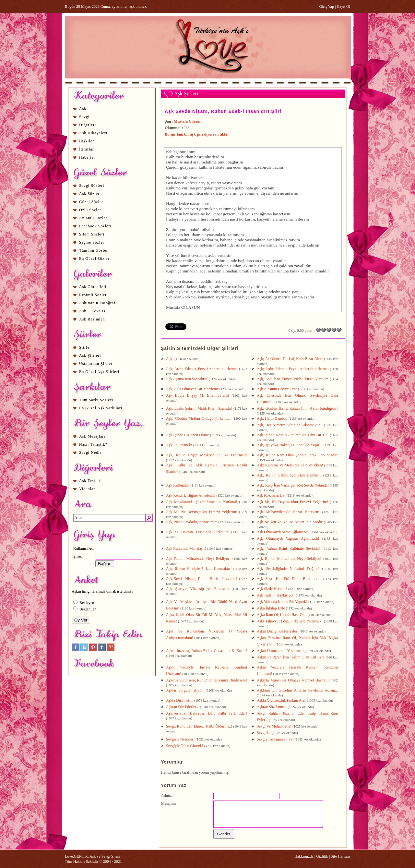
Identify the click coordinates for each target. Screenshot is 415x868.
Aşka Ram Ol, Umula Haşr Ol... (282, 615)
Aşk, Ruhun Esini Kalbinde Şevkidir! (290, 549)
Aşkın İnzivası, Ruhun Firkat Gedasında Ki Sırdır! (207, 651)
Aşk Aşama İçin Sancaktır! (187, 379)
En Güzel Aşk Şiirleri (99, 372)
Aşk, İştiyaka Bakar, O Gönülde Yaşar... (290, 445)
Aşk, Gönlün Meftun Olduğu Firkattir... (199, 418)
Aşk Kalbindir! (178, 485)
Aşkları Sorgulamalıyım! (186, 690)
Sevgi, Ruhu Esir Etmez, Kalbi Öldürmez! (200, 726)
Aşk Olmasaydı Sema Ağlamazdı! (284, 532)
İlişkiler (87, 141)
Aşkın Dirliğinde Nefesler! (278, 631)
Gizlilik (322, 856)
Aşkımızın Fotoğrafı (98, 303)
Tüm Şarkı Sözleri (96, 400)
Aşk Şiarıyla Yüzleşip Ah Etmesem (199, 589)
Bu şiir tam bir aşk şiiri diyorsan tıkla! (197, 134)
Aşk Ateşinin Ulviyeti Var (277, 389)
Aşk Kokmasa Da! (272, 495)
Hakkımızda (304, 856)
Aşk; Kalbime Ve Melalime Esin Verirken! (290, 465)
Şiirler (85, 347)
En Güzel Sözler (94, 259)
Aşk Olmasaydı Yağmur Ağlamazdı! (290, 538)
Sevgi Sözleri (92, 186)
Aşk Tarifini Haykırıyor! (276, 595)
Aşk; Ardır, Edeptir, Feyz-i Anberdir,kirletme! (202, 369)
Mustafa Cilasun (188, 121)
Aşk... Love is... (94, 311)
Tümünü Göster (94, 250)
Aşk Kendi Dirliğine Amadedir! (191, 495)
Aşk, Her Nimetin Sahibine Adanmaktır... (290, 425)
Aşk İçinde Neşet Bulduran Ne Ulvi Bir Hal (293, 435)
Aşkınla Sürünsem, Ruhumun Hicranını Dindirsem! (207, 680)
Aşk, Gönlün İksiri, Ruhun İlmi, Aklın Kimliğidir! (297, 408)
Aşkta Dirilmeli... (180, 700)
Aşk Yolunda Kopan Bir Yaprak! (283, 602)
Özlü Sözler (90, 210)
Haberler (87, 157)
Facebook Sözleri (95, 226)
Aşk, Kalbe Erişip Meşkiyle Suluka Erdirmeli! (207, 455)
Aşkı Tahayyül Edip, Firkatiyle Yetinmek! (290, 621)
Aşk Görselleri (93, 287)
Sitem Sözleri (92, 234)
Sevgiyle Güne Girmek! (185, 746)
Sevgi (84, 117)
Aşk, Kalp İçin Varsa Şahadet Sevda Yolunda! (293, 485)
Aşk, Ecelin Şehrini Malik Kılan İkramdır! (200, 408)
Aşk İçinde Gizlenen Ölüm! (188, 435)
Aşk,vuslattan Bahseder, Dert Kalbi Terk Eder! (207, 713)
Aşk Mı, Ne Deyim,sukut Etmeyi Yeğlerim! (293, 502)
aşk (211, 255)
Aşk (83, 109)
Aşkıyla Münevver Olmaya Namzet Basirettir (294, 680)
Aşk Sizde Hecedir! (273, 589)
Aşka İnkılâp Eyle (271, 608)
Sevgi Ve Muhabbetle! (275, 726)
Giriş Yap (327, 6)
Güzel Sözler (91, 202)
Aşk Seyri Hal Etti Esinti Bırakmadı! (290, 579)
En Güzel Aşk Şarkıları (101, 408)
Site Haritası (340, 856)
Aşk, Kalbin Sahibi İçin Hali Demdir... (290, 475)
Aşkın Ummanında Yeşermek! (281, 651)
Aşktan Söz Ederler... (183, 707)
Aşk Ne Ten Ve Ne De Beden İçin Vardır (290, 522)
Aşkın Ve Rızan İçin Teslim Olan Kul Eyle (291, 657)
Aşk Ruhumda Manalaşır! (187, 549)
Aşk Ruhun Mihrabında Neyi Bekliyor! (199, 559)
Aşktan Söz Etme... (272, 707)
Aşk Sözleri (90, 194)
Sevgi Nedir (90, 452)
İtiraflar (87, 149)
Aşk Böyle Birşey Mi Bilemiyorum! (199, 395)
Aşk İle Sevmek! (180, 445)
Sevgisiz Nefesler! (181, 739)
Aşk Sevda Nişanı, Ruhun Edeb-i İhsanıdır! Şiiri (223, 111)
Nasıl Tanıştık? (93, 444)
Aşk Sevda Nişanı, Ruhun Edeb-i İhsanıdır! (202, 579)
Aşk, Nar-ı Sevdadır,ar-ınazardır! (192, 522)
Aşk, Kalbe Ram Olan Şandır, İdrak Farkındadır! (297, 455)
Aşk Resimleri (92, 319)
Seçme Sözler (92, 242)
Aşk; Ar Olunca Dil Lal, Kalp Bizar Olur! (290, 359)
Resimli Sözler (93, 295)
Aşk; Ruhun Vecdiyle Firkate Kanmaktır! (200, 569)
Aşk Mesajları (92, 436)
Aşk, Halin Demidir (273, 418)
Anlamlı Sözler (93, 218)
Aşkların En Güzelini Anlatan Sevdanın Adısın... (297, 690)
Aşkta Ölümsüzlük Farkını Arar (282, 700)
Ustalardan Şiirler (96, 364)
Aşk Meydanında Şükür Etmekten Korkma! (202, 502)
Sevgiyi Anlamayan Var (276, 739)
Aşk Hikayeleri (93, 133)
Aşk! (170, 359)
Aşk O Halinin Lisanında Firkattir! (199, 532)
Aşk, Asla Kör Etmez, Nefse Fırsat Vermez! (293, 379)
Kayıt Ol (343, 6)
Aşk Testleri (90, 481)
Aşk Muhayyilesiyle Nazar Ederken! (290, 512)
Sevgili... (264, 733)
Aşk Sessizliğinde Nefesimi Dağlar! (289, 569)
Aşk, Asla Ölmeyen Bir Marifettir (193, 389)
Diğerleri (88, 125)
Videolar (87, 489)
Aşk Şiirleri (90, 356)
